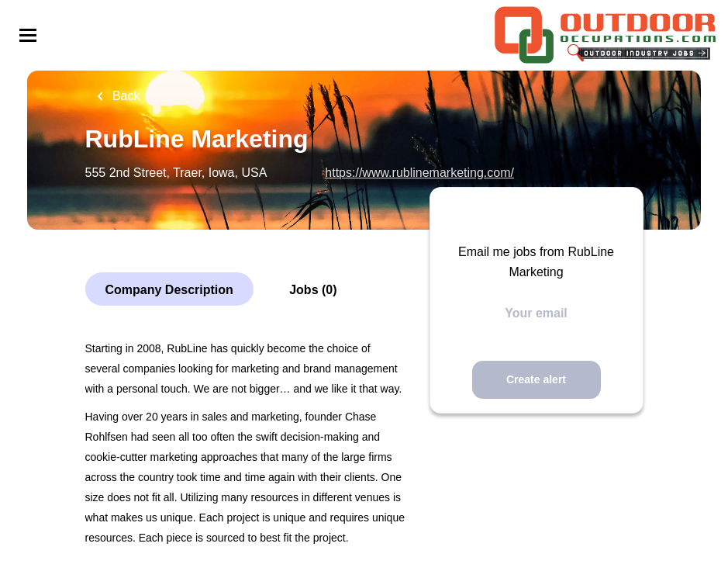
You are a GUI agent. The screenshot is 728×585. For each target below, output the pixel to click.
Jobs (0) (313, 290)
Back (125, 96)
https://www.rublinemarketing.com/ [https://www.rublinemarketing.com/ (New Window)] (419, 173)
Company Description (169, 290)
